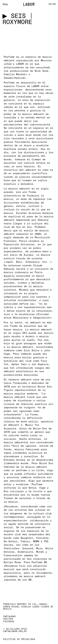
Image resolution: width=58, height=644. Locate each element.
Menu (5, 5)
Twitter (8, 619)
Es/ (51, 4)
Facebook (9, 622)
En (54, 4)
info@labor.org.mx (15, 632)
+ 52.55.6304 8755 (15, 629)
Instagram (9, 617)
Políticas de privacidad (19, 639)
